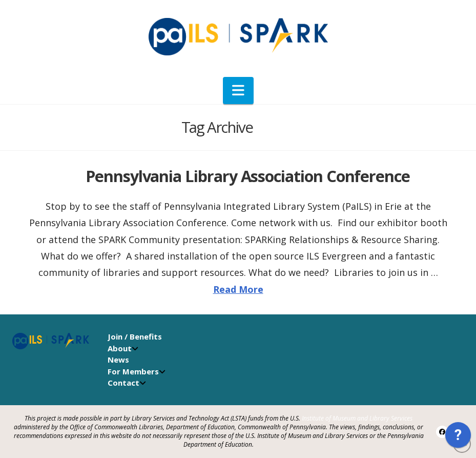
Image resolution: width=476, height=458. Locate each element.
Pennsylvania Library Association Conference (248, 176)
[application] (458, 437)
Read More (238, 289)
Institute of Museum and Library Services (357, 418)
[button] (238, 91)
